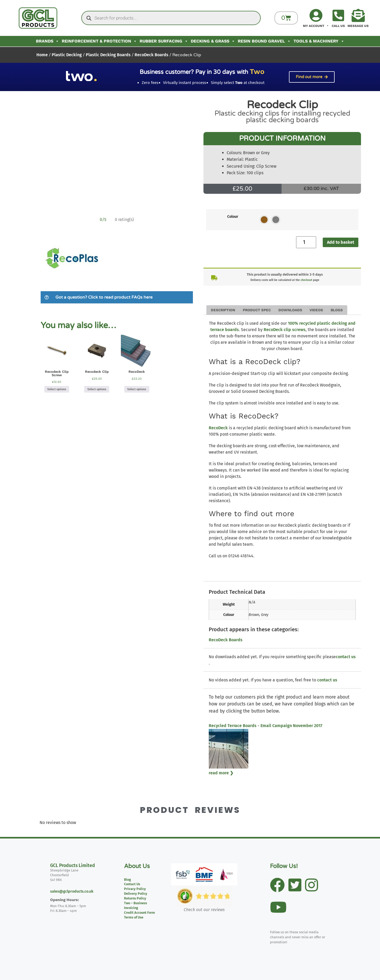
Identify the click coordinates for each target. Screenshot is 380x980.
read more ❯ (221, 773)
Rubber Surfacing (164, 41)
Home (42, 55)
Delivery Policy (136, 894)
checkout (306, 280)
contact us (346, 657)
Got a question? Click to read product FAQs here (104, 297)
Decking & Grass (213, 41)
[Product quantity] (306, 242)
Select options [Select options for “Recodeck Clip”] (97, 389)
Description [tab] (223, 310)
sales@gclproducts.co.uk (72, 891)
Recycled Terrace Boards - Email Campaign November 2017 (265, 726)
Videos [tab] (316, 310)
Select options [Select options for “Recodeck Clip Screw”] (57, 389)
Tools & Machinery (319, 41)
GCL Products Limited (73, 866)
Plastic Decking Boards (108, 55)
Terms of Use (134, 917)
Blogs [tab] (337, 310)
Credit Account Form (139, 913)
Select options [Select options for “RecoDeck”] (137, 389)
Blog (127, 880)
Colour (233, 217)
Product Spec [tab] (257, 310)
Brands (47, 41)
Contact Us (132, 884)
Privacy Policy (135, 889)
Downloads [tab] (290, 310)
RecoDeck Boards (151, 55)
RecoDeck (218, 428)
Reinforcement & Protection (99, 41)
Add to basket (341, 242)
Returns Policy (135, 898)
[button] (117, 297)
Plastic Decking (67, 55)
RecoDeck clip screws (285, 330)
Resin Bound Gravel (264, 41)
